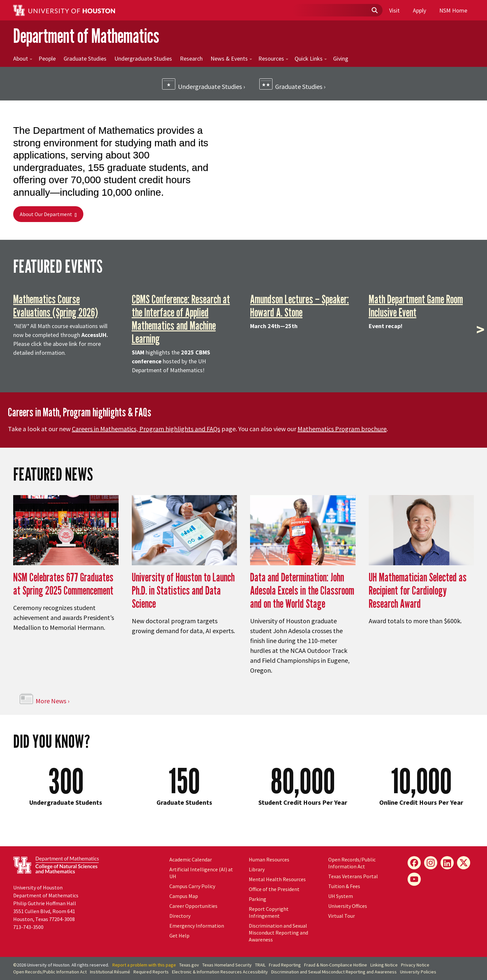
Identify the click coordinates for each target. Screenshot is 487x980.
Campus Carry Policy (192, 886)
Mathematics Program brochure (342, 429)
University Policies (418, 972)
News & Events (231, 58)
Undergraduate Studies (143, 58)
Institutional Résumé (110, 972)
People (47, 58)
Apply (419, 10)
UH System (341, 896)
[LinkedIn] (447, 863)
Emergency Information (197, 926)
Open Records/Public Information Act (352, 863)
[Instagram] (431, 863)
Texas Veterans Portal (353, 876)
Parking (258, 899)
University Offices (348, 906)
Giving (341, 58)
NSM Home (453, 10)
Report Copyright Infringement (269, 912)
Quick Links (311, 58)
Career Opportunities (193, 906)
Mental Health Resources (277, 879)
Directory (180, 916)
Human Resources (269, 859)
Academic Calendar (191, 859)
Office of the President (274, 889)
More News (51, 701)
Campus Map (184, 896)
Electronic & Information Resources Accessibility (220, 972)
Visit (394, 10)
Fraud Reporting (285, 965)
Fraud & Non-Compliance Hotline (336, 965)
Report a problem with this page (144, 965)
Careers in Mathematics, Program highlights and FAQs (146, 429)
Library (257, 869)
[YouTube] (414, 879)
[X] (464, 863)
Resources (273, 58)
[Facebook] (414, 863)
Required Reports (151, 972)
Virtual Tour (342, 916)
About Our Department (48, 214)
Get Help (179, 936)
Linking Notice (384, 965)
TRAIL (260, 965)
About (23, 58)
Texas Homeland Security (227, 965)
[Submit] (374, 11)
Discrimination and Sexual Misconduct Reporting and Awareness (278, 933)
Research (191, 58)
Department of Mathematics (86, 36)
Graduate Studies (85, 58)
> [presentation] (480, 329)
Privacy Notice (415, 965)
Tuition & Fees (344, 886)
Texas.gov (189, 965)
